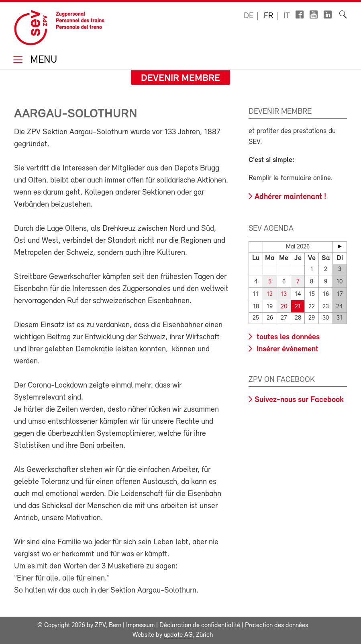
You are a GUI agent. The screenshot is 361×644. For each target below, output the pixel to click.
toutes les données (287, 337)
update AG (178, 635)
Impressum (140, 626)
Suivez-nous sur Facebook (299, 400)
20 (284, 307)
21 (298, 307)
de (249, 16)
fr (268, 16)
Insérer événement (287, 349)
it (287, 16)
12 (270, 294)
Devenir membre (180, 78)
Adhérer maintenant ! (290, 197)
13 (284, 294)
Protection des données (276, 626)
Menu (42, 61)
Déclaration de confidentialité (200, 626)
